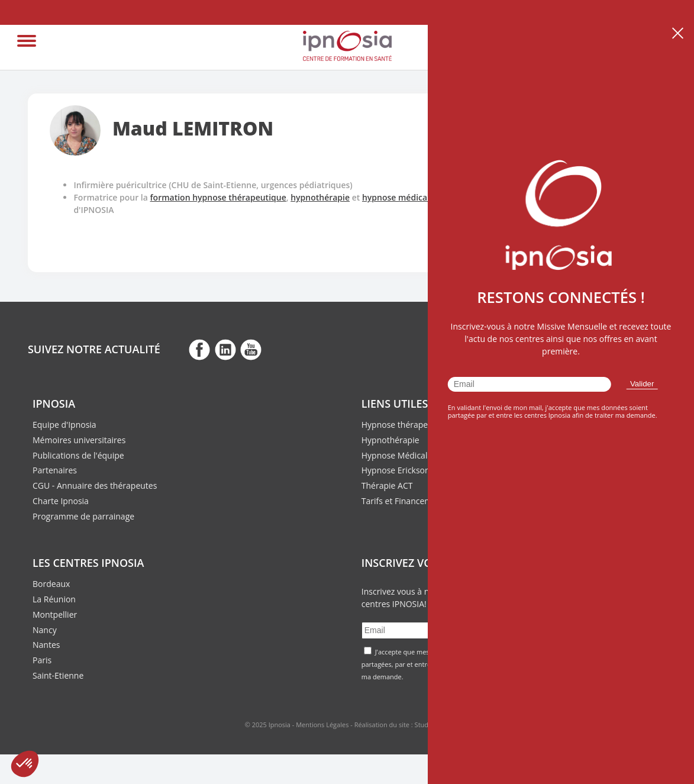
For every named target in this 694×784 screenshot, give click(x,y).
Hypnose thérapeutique (407, 425)
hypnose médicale (398, 197)
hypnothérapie (320, 197)
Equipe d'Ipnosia (64, 425)
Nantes (46, 645)
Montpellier (55, 614)
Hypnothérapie (390, 440)
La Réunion (54, 599)
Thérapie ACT (387, 485)
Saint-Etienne (58, 675)
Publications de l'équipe (78, 455)
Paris (42, 660)
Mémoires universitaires (79, 440)
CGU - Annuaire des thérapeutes (95, 485)
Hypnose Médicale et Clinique (419, 455)
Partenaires (55, 470)
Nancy (45, 630)
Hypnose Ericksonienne (406, 470)
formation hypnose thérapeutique (218, 197)
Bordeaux (51, 584)
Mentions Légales (322, 725)
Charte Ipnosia (61, 501)
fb (199, 349)
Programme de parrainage (83, 516)
